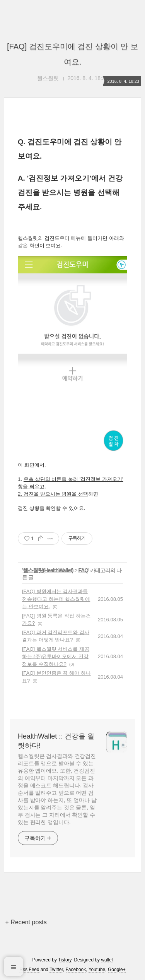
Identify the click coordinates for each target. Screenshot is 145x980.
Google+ (117, 970)
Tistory (65, 960)
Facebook (76, 970)
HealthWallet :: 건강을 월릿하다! (56, 741)
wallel (107, 960)
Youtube (97, 970)
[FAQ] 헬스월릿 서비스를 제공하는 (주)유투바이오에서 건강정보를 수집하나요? (56, 657)
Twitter (56, 970)
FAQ (83, 570)
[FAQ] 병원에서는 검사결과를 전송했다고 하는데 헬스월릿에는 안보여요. (56, 599)
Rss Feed (29, 970)
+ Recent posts (26, 922)
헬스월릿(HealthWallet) (48, 570)
